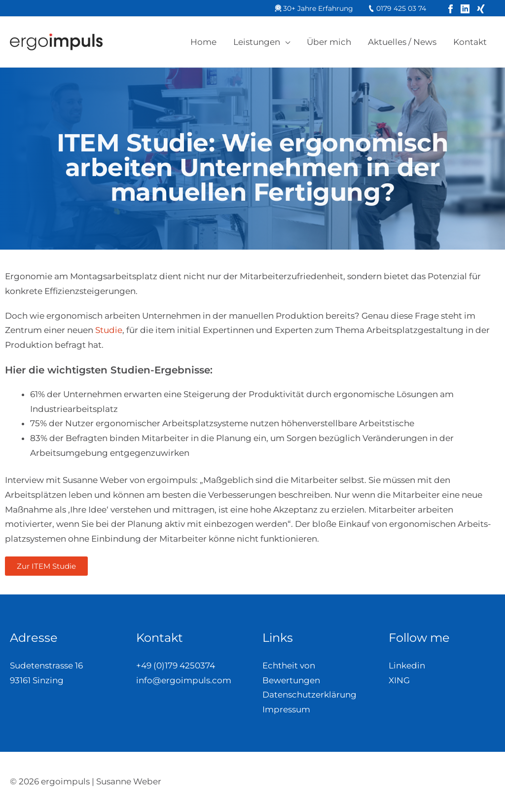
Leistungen (257, 42)
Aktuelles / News (402, 42)
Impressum (286, 709)
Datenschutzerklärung (309, 695)
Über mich (329, 42)
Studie (109, 330)
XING (399, 680)
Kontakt (470, 42)
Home (203, 42)
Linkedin (407, 665)
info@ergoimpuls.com (184, 680)
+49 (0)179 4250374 (176, 665)
